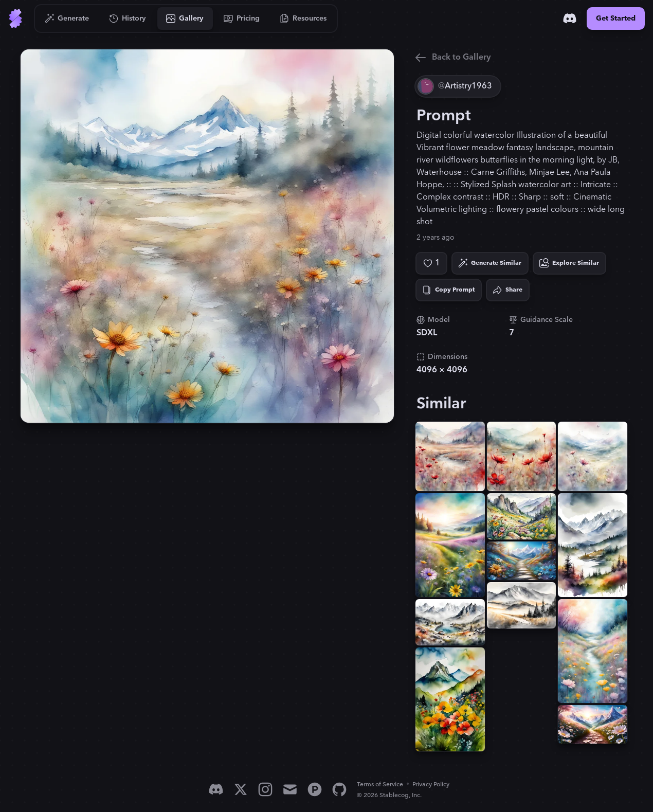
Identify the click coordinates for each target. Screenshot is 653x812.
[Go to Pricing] (242, 19)
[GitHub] (339, 789)
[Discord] (570, 19)
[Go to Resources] (303, 19)
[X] (241, 789)
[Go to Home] (15, 19)
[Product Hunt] (315, 789)
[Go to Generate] (67, 19)
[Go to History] (128, 19)
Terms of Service (380, 784)
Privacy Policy (431, 784)
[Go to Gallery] (185, 19)
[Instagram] (265, 789)
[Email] (290, 789)
